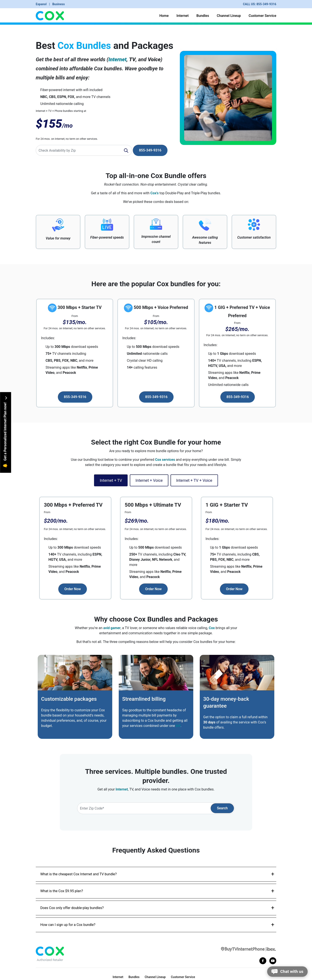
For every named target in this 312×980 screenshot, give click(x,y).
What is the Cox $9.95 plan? (62, 891)
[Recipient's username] (84, 150)
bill (178, 726)
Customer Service (263, 16)
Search (222, 808)
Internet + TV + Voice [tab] (194, 480)
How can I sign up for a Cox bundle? (68, 925)
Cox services (165, 460)
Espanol (41, 4)
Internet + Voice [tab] (149, 480)
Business (58, 4)
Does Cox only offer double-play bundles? (72, 908)
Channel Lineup (229, 16)
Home (164, 16)
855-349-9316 (266, 4)
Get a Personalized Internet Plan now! (5, 432)
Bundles (203, 16)
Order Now (73, 589)
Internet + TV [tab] (111, 480)
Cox (212, 628)
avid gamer (112, 628)
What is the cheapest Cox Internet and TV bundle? (79, 874)
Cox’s (154, 193)
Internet (182, 16)
